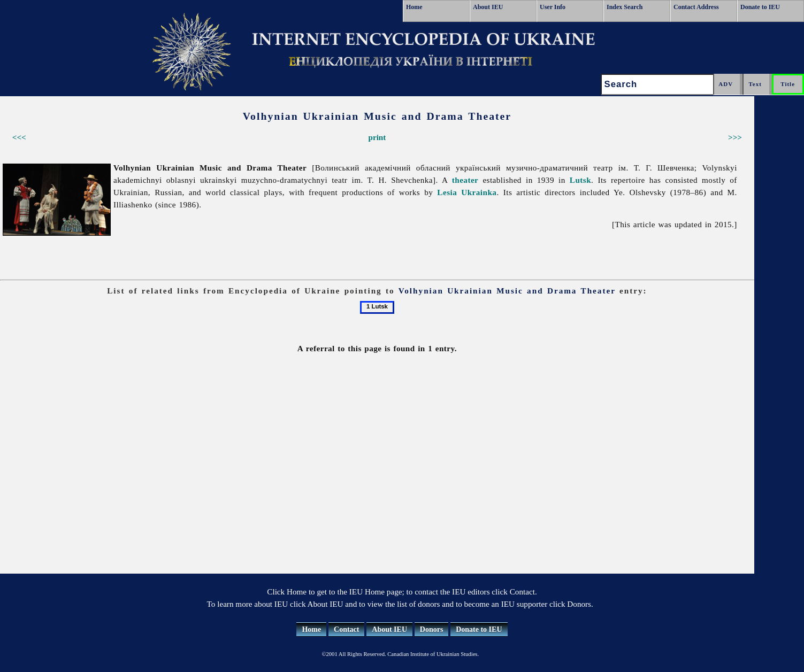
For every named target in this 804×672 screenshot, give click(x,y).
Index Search (625, 7)
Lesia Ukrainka (467, 192)
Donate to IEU (760, 7)
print (377, 137)
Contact (346, 629)
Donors (432, 629)
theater (465, 180)
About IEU (488, 7)
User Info (553, 7)
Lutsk (580, 180)
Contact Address (696, 7)
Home (414, 7)
